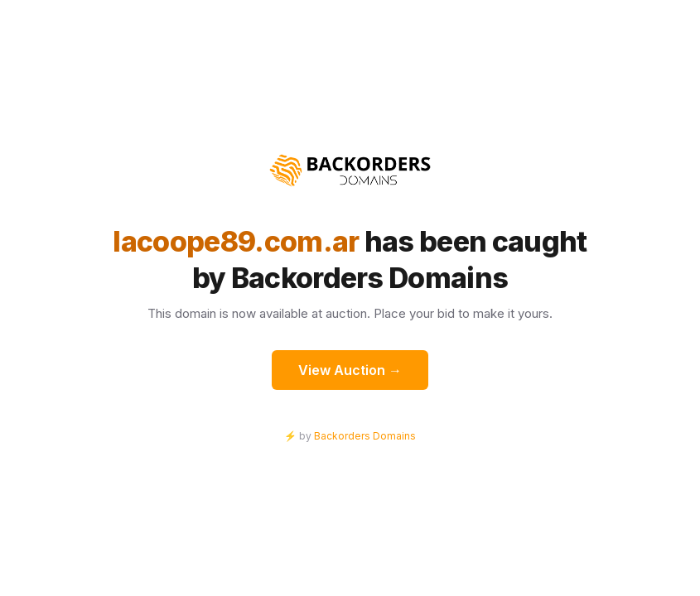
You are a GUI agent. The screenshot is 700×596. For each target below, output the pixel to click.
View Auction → (350, 370)
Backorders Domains (365, 436)
